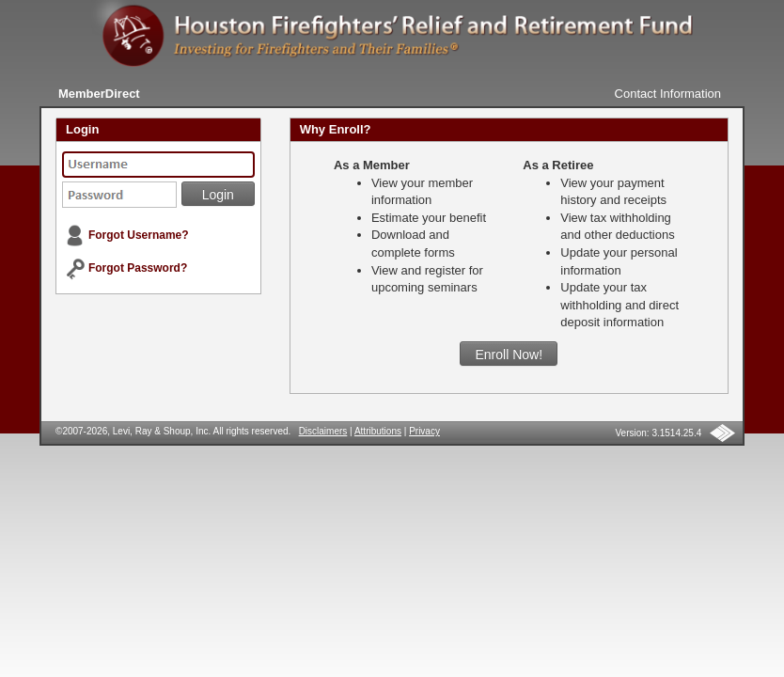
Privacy (424, 431)
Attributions (378, 431)
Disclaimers (323, 431)
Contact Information (668, 94)
